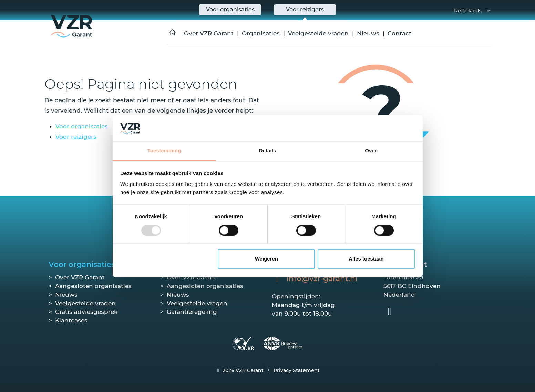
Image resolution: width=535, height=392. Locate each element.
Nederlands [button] (472, 11)
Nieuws (368, 33)
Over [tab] (371, 151)
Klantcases (71, 320)
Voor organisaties (82, 126)
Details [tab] (268, 151)
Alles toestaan (366, 259)
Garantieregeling (192, 312)
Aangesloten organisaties (93, 286)
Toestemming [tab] (164, 151)
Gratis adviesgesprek (86, 312)
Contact (399, 33)
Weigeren (266, 259)
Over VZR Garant (209, 33)
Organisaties (261, 33)
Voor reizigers (76, 137)
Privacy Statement (297, 370)
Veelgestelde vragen (318, 33)
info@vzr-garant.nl (322, 279)
